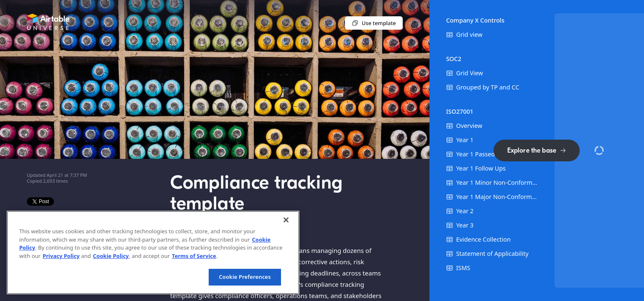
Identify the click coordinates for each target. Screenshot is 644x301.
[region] (153, 253)
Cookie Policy (111, 256)
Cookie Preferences (245, 277)
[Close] (286, 220)
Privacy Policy (61, 256)
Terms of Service (194, 256)
